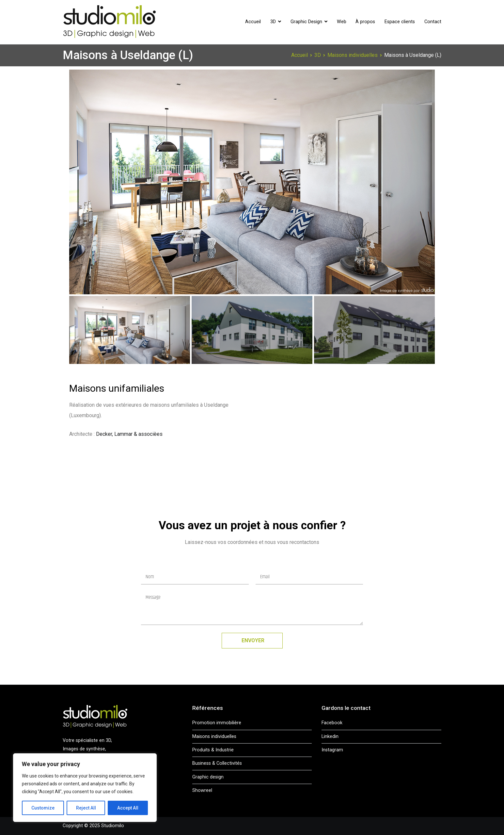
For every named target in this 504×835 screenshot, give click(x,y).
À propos (365, 22)
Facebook (332, 723)
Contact (433, 22)
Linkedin (330, 737)
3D (273, 22)
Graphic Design (306, 22)
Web (342, 22)
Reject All (86, 808)
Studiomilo (113, 826)
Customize (43, 808)
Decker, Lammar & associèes (129, 434)
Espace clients (400, 22)
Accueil (253, 22)
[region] (85, 788)
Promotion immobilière (217, 723)
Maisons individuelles (214, 737)
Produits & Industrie (213, 750)
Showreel (202, 790)
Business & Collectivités (217, 763)
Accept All (128, 808)
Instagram (332, 750)
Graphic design (208, 777)
